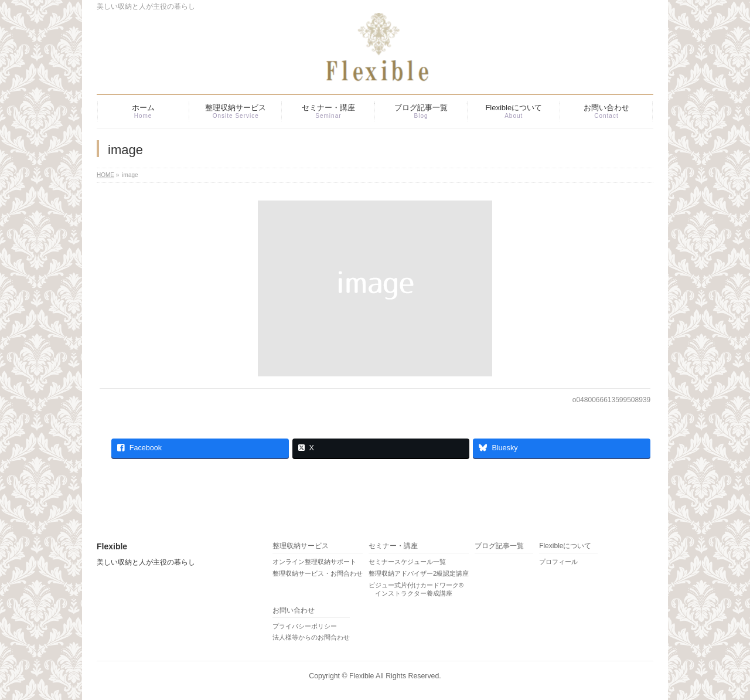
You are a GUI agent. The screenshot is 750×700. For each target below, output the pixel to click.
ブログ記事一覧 (499, 546)
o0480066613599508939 (611, 400)
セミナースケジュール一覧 (407, 562)
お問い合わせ (294, 611)
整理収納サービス (301, 546)
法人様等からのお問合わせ (311, 637)
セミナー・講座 (393, 546)
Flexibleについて (565, 546)
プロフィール (558, 562)
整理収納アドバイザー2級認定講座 (419, 573)
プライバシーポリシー (305, 626)
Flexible (362, 676)
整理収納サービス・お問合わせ (318, 573)
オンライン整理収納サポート (314, 562)
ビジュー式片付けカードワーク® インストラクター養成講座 (416, 589)
